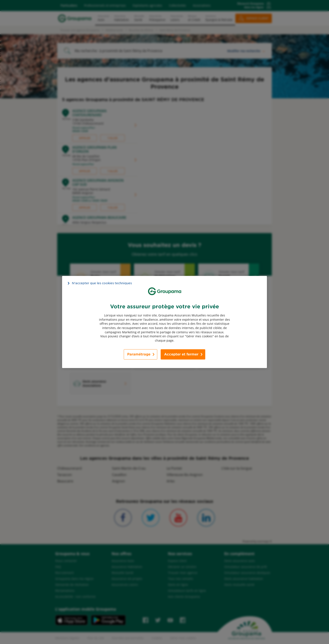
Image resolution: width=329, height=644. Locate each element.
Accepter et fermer (181, 354)
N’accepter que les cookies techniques (102, 283)
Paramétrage (139, 354)
